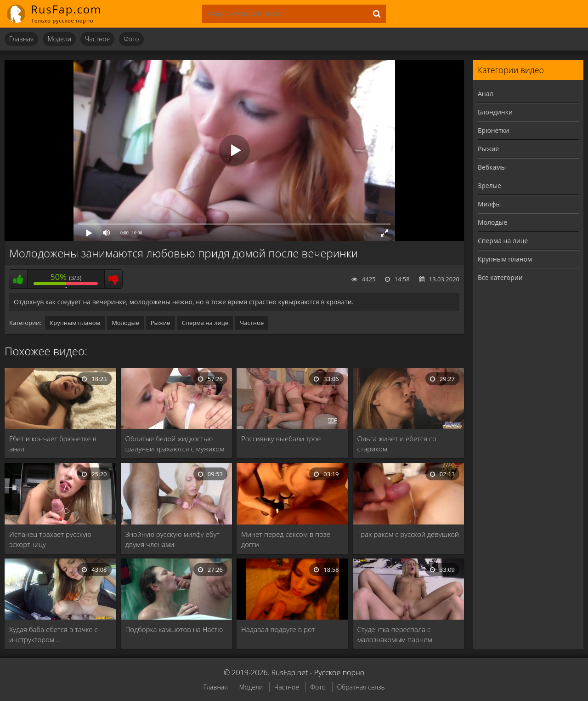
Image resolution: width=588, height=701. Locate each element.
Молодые (125, 323)
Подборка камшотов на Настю (174, 629)
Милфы (489, 204)
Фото (131, 39)
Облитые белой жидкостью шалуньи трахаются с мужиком (175, 444)
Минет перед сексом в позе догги (286, 539)
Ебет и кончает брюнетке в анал (53, 444)
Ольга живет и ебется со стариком (397, 444)
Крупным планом (75, 323)
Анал (486, 94)
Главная (21, 39)
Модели (59, 39)
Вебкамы (492, 167)
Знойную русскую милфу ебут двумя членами (173, 539)
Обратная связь (361, 687)
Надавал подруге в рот (278, 629)
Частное (97, 39)
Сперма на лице (205, 323)
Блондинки (495, 112)
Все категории (500, 277)
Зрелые (489, 185)
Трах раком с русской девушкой (408, 534)
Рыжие (161, 323)
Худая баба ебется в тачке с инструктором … (54, 634)
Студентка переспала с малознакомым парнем (395, 634)
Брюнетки (493, 130)
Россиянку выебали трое (281, 439)
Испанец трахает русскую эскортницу (50, 539)
